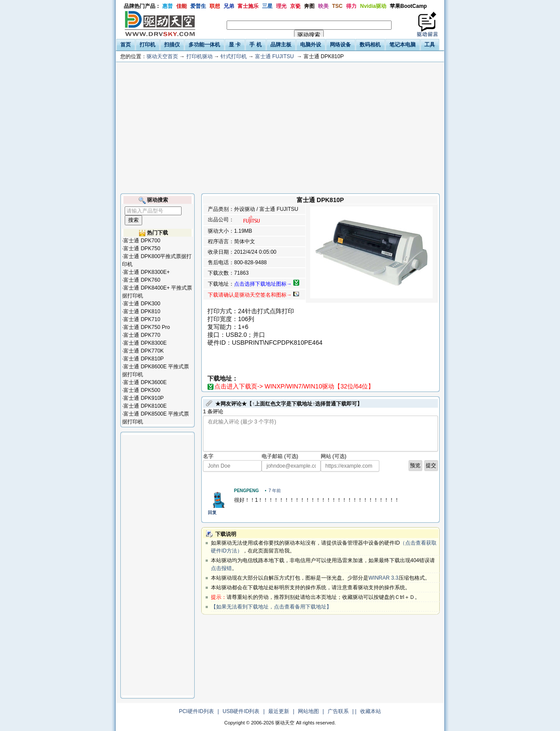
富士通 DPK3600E (145, 382)
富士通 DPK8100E (145, 406)
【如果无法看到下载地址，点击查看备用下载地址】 (271, 607)
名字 (208, 456)
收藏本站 (371, 711)
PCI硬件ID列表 (196, 711)
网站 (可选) (334, 456)
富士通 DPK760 (142, 280)
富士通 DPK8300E (145, 343)
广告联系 (338, 711)
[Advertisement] (280, 128)
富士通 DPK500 (142, 390)
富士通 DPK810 (142, 311)
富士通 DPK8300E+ (147, 272)
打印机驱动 (199, 56)
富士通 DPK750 (142, 248)
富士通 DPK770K (143, 351)
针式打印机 (234, 56)
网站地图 (308, 711)
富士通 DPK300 (142, 304)
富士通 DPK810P (143, 359)
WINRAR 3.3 (383, 578)
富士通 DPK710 (142, 319)
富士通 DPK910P (143, 398)
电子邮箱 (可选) (280, 456)
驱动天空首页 (162, 56)
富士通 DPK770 (142, 335)
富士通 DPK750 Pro (147, 327)
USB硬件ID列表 (241, 711)
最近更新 (279, 711)
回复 (212, 512)
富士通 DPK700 (142, 241)
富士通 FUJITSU (275, 56)
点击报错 (221, 568)
